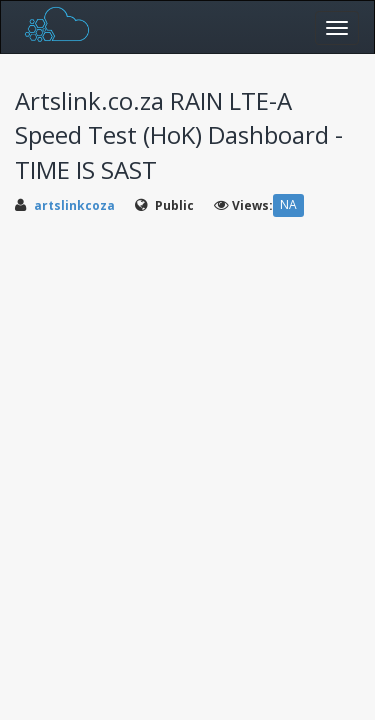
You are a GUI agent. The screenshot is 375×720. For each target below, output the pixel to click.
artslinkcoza (74, 205)
